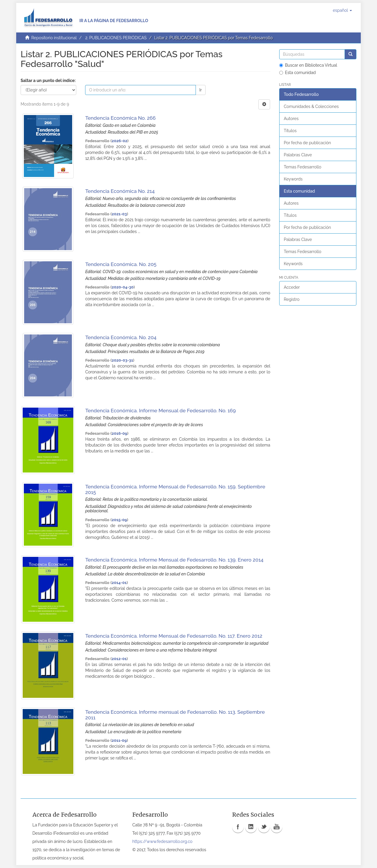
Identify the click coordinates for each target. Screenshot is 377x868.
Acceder (292, 287)
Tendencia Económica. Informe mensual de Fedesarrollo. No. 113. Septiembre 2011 (175, 715)
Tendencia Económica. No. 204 (121, 337)
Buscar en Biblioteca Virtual (308, 65)
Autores (291, 119)
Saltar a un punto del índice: (48, 81)
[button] (342, 10)
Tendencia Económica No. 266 (120, 118)
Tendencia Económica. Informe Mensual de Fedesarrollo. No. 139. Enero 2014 (174, 560)
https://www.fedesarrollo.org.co (162, 841)
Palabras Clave (298, 155)
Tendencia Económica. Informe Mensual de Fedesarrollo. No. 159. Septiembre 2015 (175, 489)
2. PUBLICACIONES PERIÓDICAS (116, 38)
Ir (201, 90)
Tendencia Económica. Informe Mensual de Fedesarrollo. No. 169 (160, 411)
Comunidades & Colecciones (311, 106)
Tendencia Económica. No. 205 (121, 264)
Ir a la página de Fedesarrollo (114, 21)
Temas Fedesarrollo (303, 167)
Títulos (290, 131)
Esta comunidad (298, 73)
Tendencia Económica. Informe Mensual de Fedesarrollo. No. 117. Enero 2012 (174, 636)
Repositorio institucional (54, 38)
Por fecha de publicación (307, 143)
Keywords (293, 179)
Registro (292, 299)
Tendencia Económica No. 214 (120, 191)
